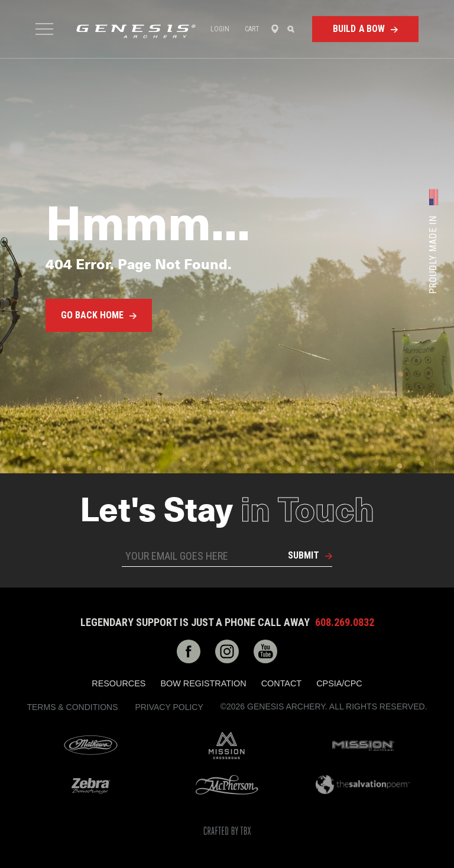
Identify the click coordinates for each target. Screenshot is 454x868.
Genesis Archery (136, 31)
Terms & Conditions (72, 707)
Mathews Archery (90, 746)
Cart (252, 29)
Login (220, 29)
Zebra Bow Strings (90, 785)
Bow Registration (203, 683)
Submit (304, 555)
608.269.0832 (345, 622)
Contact (281, 683)
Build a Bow (359, 29)
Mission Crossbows (227, 746)
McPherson (227, 785)
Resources (119, 683)
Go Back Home (92, 315)
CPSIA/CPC (339, 683)
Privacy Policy (169, 707)
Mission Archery (363, 746)
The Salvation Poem (363, 785)
